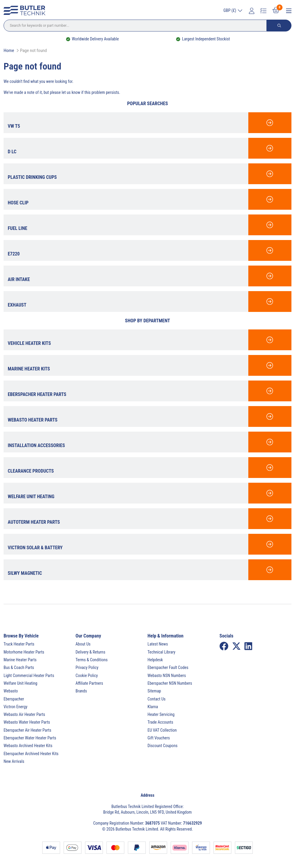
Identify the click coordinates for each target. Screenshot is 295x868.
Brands (81, 691)
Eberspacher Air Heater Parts (27, 730)
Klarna (153, 707)
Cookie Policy (87, 676)
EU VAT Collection (162, 730)
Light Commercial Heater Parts (29, 676)
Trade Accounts (160, 722)
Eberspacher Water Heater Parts (30, 738)
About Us (83, 644)
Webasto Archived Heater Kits (28, 746)
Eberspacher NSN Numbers (170, 683)
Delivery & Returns (90, 652)
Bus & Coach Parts (19, 667)
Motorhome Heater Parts (24, 652)
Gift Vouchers (159, 738)
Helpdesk (155, 660)
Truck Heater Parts (19, 644)
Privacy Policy (87, 667)
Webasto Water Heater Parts (27, 722)
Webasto (11, 691)
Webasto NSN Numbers (167, 676)
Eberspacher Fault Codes (168, 667)
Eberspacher (14, 699)
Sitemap (154, 691)
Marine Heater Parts (20, 660)
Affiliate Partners (89, 683)
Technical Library (161, 652)
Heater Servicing (161, 714)
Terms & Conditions (92, 660)
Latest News (158, 644)
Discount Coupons (163, 746)
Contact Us (157, 699)
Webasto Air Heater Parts (24, 714)
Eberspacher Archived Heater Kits (31, 754)
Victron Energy (15, 707)
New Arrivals (14, 761)
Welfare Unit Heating (20, 683)
